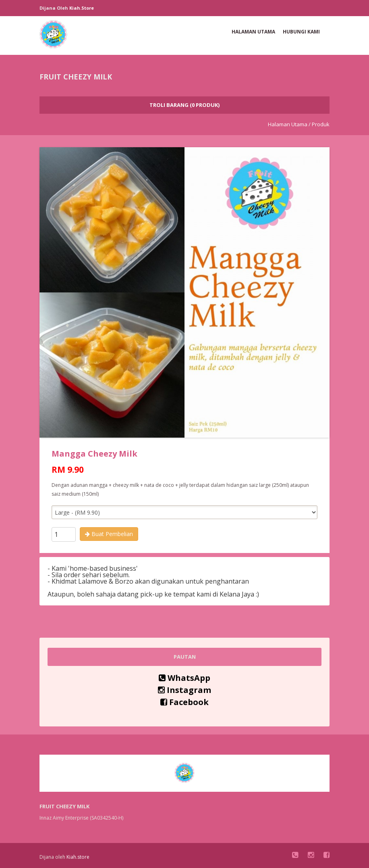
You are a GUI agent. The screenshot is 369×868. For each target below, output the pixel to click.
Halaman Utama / (289, 124)
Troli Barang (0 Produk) (184, 105)
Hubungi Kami (301, 32)
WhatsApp (184, 678)
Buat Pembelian (109, 534)
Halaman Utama (253, 32)
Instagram (184, 690)
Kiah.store (82, 8)
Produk (321, 124)
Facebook (184, 702)
